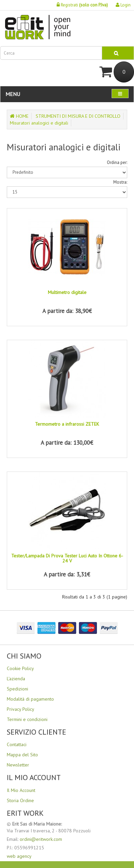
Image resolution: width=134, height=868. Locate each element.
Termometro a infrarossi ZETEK (67, 424)
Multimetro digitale (67, 292)
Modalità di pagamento (30, 699)
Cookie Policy (20, 668)
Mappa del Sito (22, 755)
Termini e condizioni (27, 719)
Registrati (82, 5)
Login (123, 5)
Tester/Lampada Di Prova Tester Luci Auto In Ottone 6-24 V (67, 558)
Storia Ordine (20, 800)
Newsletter (18, 765)
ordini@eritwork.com (41, 839)
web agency (19, 856)
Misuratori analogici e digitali (39, 123)
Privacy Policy (21, 709)
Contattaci (17, 744)
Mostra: (120, 182)
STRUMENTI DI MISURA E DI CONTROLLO (78, 116)
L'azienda (16, 679)
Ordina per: (117, 162)
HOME (19, 116)
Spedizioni (17, 689)
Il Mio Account (21, 790)
